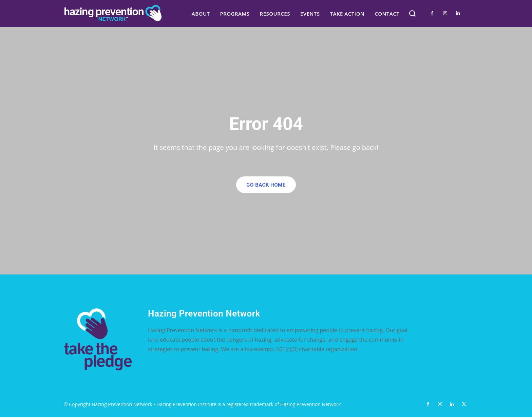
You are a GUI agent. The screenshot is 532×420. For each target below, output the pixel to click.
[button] (412, 13)
